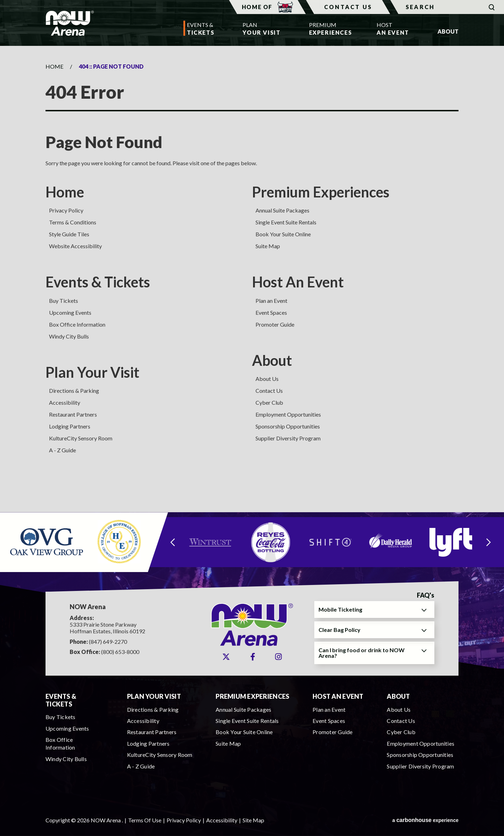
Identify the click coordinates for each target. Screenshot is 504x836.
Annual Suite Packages (282, 210)
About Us (267, 379)
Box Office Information (77, 324)
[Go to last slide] (173, 542)
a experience (425, 820)
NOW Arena (70, 23)
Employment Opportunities (288, 414)
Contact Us (348, 7)
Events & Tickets (98, 282)
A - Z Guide (62, 450)
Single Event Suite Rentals (286, 222)
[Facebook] (253, 657)
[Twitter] (226, 657)
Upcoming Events (70, 312)
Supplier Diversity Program (288, 438)
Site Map (253, 820)
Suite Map (268, 246)
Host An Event (298, 282)
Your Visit (261, 28)
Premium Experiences (321, 192)
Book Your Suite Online (283, 234)
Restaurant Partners (73, 414)
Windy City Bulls (69, 336)
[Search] (447, 7)
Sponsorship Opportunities (288, 426)
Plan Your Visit (92, 372)
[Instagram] (278, 657)
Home (54, 66)
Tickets (201, 28)
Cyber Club (269, 402)
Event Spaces (271, 312)
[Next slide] (489, 542)
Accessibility (65, 402)
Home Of (267, 7)
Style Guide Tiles (69, 234)
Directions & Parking (74, 391)
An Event (393, 28)
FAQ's (426, 595)
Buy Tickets (64, 301)
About (272, 360)
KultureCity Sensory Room (81, 438)
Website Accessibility (75, 246)
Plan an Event (271, 301)
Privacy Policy (66, 210)
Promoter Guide (275, 324)
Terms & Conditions (73, 222)
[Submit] (492, 7)
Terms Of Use (145, 820)
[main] (252, 279)
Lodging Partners (70, 426)
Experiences (329, 28)
